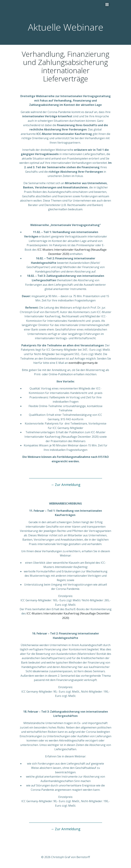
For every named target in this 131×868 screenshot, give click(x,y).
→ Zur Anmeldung (65, 485)
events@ (74, 363)
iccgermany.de (89, 363)
